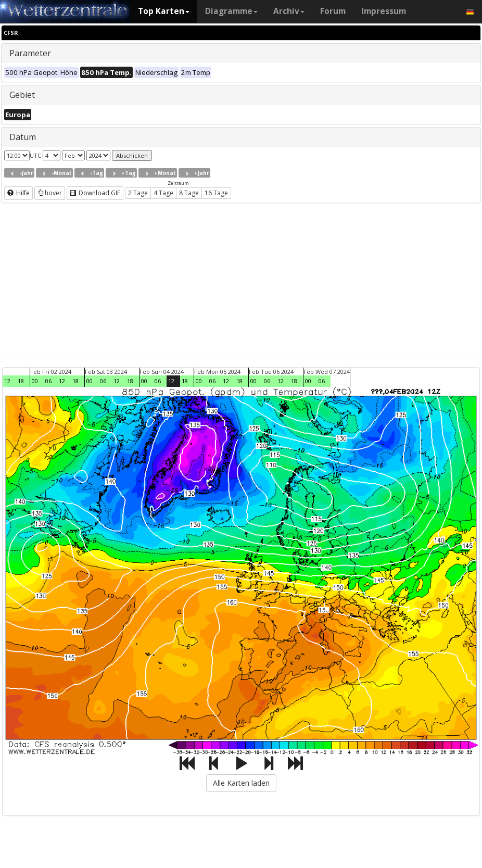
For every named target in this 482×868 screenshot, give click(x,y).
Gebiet (22, 95)
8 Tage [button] (189, 193)
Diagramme (231, 11)
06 (48, 381)
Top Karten (164, 11)
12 (7, 381)
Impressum (384, 11)
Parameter (30, 53)
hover (50, 193)
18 (21, 381)
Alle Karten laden (241, 783)
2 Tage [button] (138, 193)
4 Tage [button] (163, 193)
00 (35, 381)
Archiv (289, 11)
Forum (333, 11)
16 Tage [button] (216, 193)
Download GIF (95, 193)
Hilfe (18, 193)
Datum (23, 137)
